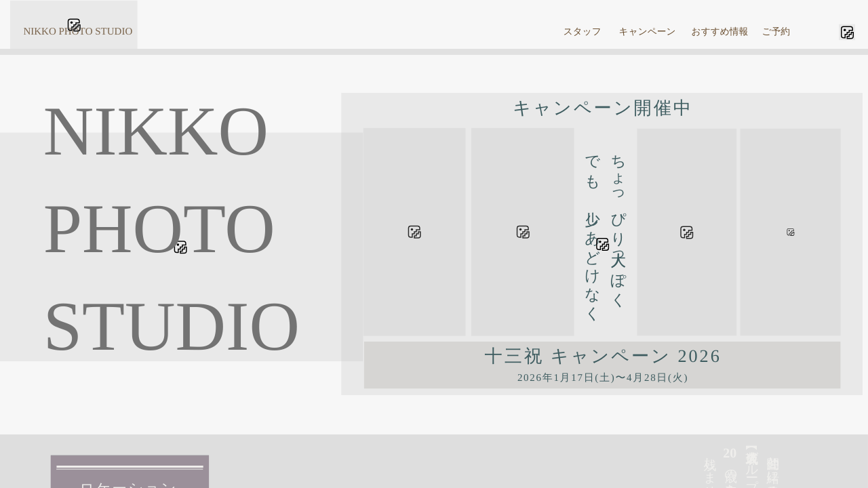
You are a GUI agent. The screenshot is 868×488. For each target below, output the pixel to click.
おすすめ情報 (720, 32)
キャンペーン (648, 32)
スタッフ (583, 32)
